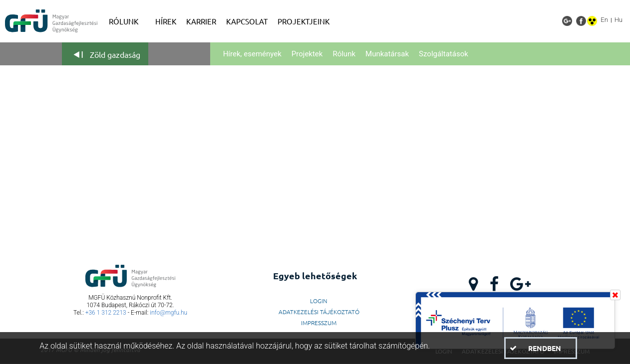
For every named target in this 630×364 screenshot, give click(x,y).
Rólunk (344, 54)
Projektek (307, 54)
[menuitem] (127, 21)
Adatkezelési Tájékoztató (319, 312)
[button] (540, 348)
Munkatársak (387, 54)
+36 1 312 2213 (106, 313)
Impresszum (319, 323)
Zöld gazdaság (115, 54)
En (604, 20)
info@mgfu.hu (168, 313)
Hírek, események (252, 54)
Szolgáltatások (444, 54)
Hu (619, 20)
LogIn (319, 301)
